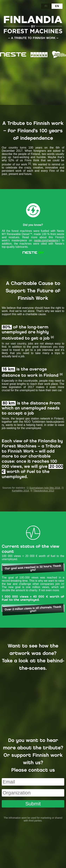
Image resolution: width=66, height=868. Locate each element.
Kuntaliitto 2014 (21, 491)
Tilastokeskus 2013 (44, 491)
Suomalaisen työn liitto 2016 (45, 488)
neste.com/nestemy (46, 240)
